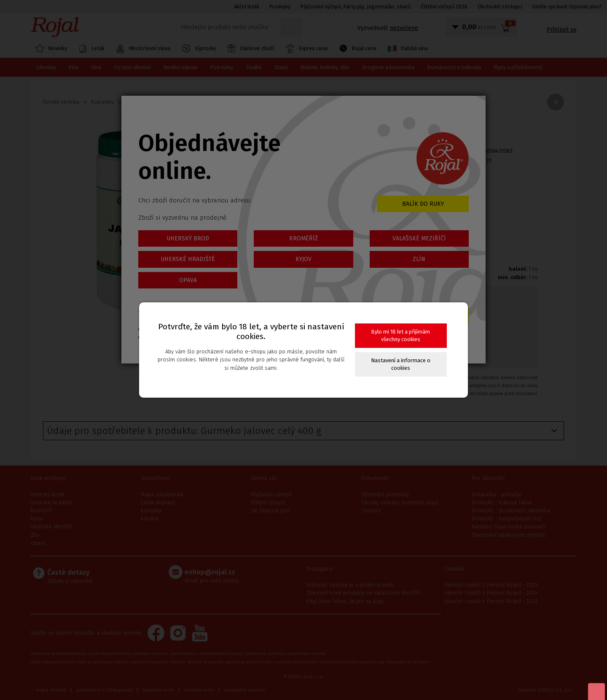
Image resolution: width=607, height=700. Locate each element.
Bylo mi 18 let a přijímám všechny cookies (401, 335)
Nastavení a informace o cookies (401, 364)
